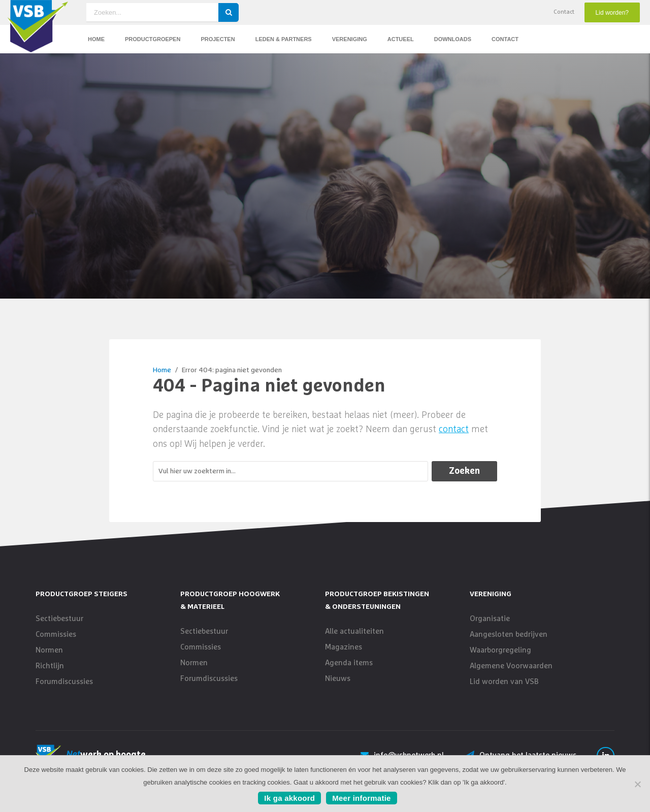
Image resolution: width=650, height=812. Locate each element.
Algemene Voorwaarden (511, 674)
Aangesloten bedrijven (509, 643)
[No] (637, 784)
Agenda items (349, 671)
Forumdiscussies (64, 690)
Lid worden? (612, 13)
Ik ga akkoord (289, 798)
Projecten (218, 39)
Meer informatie (361, 798)
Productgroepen (153, 39)
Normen (49, 658)
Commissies (56, 643)
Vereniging (350, 39)
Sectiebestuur (59, 627)
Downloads (453, 39)
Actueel (401, 39)
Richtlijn (50, 674)
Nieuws (338, 687)
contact (454, 438)
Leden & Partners (284, 39)
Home (96, 39)
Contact (564, 12)
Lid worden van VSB (504, 690)
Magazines (344, 655)
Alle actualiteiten (354, 640)
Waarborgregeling (500, 658)
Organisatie (490, 627)
